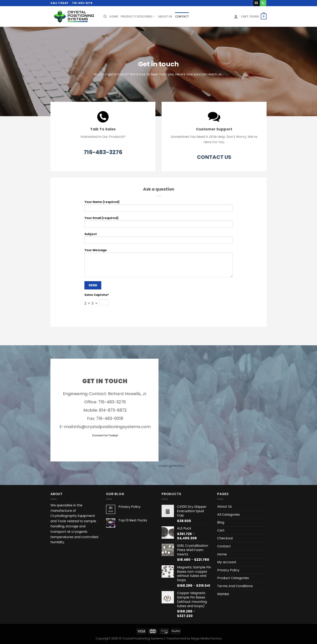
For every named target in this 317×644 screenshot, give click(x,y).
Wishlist (223, 594)
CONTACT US (214, 157)
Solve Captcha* (97, 295)
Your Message (158, 264)
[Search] (105, 16)
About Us (165, 16)
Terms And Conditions (235, 586)
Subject (158, 239)
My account (227, 562)
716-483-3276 (103, 152)
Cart (221, 530)
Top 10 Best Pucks (133, 520)
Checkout (225, 538)
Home (114, 16)
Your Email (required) (158, 223)
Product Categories (138, 16)
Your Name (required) (158, 207)
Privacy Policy (129, 507)
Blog (221, 522)
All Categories (228, 515)
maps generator (172, 466)
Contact (182, 16)
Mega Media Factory (206, 638)
